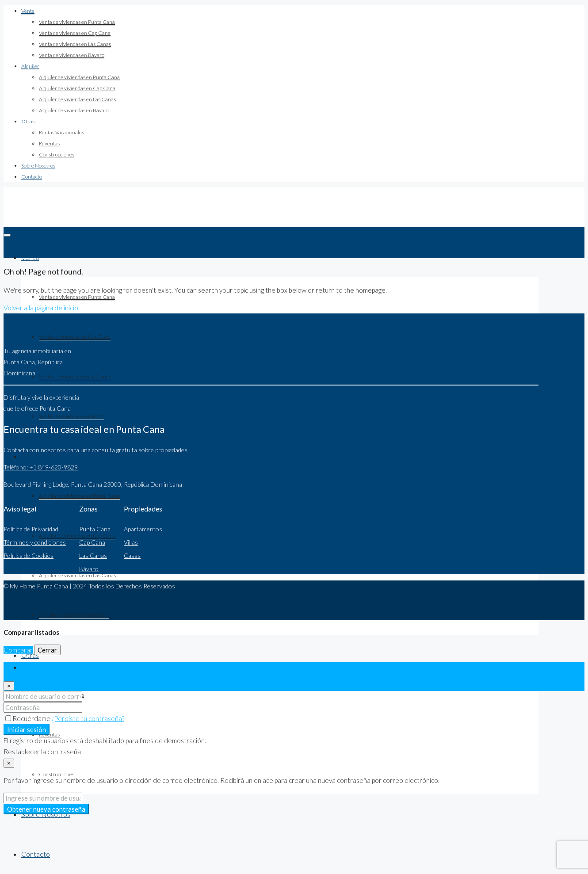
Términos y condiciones (35, 542)
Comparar (18, 650)
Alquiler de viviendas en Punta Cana (79, 77)
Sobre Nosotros (38, 166)
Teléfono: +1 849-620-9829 (41, 467)
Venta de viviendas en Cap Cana (75, 33)
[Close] (9, 686)
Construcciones (57, 155)
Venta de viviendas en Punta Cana (77, 22)
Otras (28, 121)
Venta (28, 11)
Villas (131, 542)
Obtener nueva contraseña (46, 809)
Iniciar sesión (27, 729)
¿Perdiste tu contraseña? (88, 718)
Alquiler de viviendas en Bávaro (74, 110)
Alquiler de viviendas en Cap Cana (77, 88)
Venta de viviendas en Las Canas (75, 44)
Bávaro (89, 569)
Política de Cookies (29, 555)
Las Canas (93, 555)
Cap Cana (92, 542)
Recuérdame (29, 718)
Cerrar (47, 650)
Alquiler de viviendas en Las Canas (77, 99)
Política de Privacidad (31, 529)
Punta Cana (95, 529)
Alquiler (30, 66)
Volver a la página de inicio (41, 308)
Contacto (32, 177)
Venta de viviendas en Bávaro (72, 55)
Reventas (49, 143)
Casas (132, 555)
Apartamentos (143, 529)
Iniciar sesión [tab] (40, 668)
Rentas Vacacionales (61, 132)
